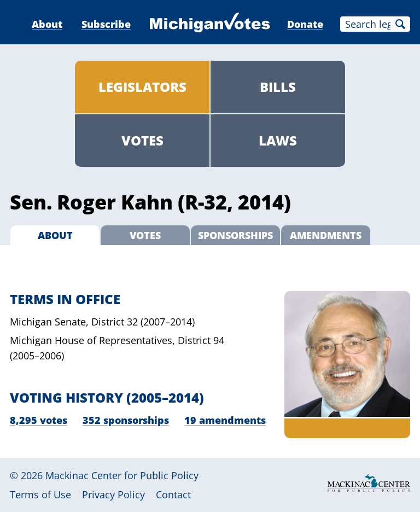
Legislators (142, 87)
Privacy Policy (113, 494)
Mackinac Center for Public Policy (122, 475)
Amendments (326, 235)
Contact (173, 494)
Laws (278, 140)
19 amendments (225, 420)
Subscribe (106, 24)
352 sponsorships (126, 420)
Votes (142, 140)
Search (400, 24)
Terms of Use (40, 494)
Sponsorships (235, 235)
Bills (278, 87)
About (47, 24)
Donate (305, 24)
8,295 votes (39, 420)
